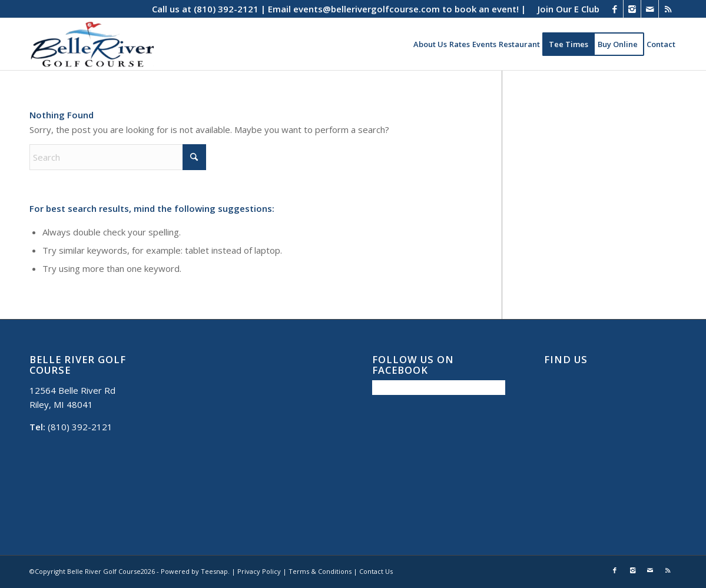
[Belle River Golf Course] (92, 44)
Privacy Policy (259, 571)
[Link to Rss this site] (668, 9)
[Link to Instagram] (632, 9)
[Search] (118, 157)
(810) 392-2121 (226, 9)
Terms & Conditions (320, 571)
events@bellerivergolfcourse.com (367, 9)
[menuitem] (566, 9)
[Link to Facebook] (614, 9)
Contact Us (376, 571)
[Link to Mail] (650, 9)
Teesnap (214, 571)
